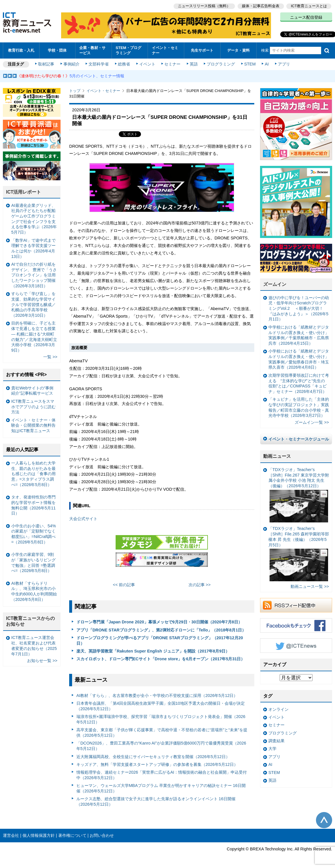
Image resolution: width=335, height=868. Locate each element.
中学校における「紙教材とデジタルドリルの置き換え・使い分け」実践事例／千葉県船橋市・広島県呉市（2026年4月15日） (299, 335)
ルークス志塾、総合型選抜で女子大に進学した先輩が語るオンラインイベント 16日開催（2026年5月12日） (156, 802)
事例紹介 (71, 64)
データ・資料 (238, 50)
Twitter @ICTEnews (296, 646)
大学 (272, 749)
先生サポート (202, 50)
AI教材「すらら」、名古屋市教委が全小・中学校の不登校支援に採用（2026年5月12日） (157, 695)
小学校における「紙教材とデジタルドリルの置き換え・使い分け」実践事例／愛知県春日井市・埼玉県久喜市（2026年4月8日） (299, 359)
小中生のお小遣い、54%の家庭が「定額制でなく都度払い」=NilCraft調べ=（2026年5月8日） (34, 534)
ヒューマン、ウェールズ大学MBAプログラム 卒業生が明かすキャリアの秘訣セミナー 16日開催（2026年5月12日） (161, 788)
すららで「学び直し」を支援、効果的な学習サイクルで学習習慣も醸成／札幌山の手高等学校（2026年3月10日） (33, 304)
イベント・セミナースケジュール (299, 439)
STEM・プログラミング (128, 50)
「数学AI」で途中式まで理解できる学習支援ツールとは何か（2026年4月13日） (33, 248)
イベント (147, 64)
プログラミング (221, 64)
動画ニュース (277, 456)
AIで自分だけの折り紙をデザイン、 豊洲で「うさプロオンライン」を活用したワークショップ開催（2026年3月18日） (34, 275)
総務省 (124, 64)
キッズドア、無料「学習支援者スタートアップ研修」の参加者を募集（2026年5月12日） (157, 764)
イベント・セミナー (165, 50)
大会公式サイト (83, 519)
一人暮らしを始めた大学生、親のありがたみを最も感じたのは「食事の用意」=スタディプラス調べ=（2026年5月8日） (33, 474)
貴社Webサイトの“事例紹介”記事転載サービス (32, 391)
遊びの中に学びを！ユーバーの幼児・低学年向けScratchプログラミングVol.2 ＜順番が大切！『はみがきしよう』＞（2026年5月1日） (299, 309)
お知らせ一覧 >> (42, 661)
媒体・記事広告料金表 (261, 6)
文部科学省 (99, 64)
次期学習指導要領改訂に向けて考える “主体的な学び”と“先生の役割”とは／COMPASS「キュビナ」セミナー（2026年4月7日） (299, 383)
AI (267, 64)
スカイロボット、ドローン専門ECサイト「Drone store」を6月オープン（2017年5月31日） (161, 659)
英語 (194, 64)
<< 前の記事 (124, 585)
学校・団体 (57, 50)
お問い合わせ (102, 835)
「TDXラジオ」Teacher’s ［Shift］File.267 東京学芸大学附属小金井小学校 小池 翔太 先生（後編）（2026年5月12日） (299, 495)
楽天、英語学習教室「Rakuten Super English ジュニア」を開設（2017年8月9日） (153, 651)
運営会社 (11, 835)
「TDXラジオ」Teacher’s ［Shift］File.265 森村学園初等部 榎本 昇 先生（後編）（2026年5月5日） (299, 554)
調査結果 (276, 741)
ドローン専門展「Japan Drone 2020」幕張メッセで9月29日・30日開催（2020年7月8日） (159, 622)
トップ (75, 91)
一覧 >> (50, 357)
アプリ (284, 64)
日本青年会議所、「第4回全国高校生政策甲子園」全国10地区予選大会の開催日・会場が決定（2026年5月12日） (161, 706)
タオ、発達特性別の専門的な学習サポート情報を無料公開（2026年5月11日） (33, 505)
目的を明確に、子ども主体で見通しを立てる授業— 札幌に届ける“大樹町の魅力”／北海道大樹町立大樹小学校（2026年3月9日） (34, 337)
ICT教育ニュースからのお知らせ (31, 621)
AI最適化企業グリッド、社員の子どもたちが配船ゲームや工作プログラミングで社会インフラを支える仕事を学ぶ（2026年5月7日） (34, 219)
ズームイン (275, 284)
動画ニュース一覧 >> (310, 586)
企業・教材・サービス (92, 50)
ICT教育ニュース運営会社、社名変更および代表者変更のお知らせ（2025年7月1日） (34, 646)
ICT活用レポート (24, 192)
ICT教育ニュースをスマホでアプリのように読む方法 (33, 407)
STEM (250, 64)
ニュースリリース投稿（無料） (204, 6)
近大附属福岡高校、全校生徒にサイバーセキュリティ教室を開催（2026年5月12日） (153, 757)
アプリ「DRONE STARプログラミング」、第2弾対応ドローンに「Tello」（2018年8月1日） (161, 630)
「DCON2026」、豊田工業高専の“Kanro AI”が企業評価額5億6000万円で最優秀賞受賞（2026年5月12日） (161, 746)
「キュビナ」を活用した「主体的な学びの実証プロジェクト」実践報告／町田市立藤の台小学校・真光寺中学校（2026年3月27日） (299, 407)
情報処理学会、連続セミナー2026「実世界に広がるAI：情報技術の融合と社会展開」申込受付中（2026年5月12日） (162, 775)
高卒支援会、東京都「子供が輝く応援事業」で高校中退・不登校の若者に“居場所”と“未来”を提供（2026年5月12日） (162, 733)
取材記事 (46, 64)
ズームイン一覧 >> (312, 422)
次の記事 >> (200, 585)
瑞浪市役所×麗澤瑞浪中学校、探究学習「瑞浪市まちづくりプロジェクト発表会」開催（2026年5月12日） (161, 719)
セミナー (172, 64)
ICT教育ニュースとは (309, 6)
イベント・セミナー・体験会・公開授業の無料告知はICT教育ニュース (33, 425)
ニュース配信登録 (306, 17)
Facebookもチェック (296, 625)
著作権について (72, 835)
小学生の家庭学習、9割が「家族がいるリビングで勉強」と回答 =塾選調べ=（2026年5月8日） (33, 563)
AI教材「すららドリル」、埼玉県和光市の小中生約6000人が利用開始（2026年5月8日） (34, 591)
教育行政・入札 (21, 50)
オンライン (278, 709)
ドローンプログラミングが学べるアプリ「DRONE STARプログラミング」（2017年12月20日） (160, 641)
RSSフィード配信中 (296, 605)
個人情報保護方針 (39, 835)
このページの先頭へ (324, 820)
